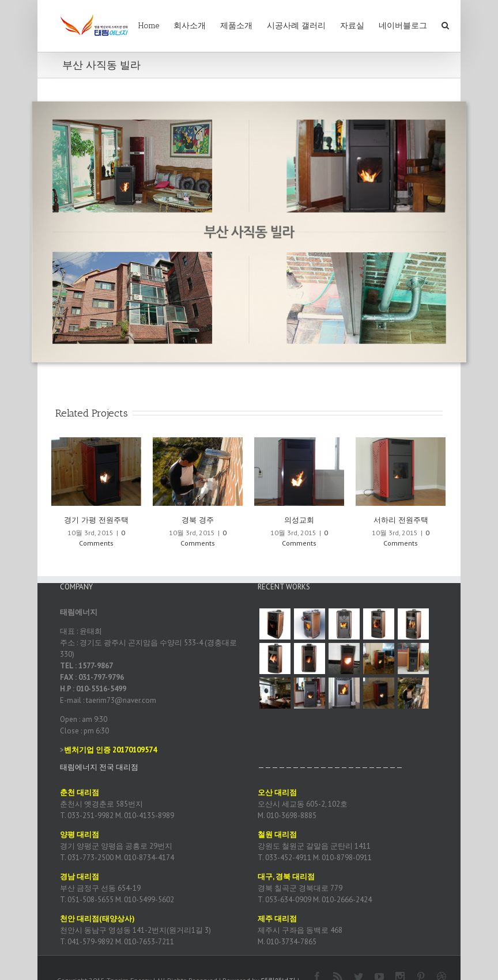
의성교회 (299, 520)
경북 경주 (198, 520)
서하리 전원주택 (401, 520)
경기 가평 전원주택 (96, 520)
